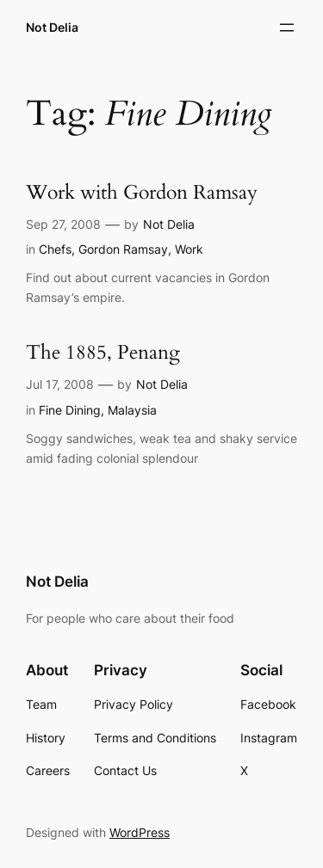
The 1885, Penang (103, 353)
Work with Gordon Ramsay (142, 193)
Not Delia (52, 27)
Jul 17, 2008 (60, 384)
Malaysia (132, 410)
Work (189, 249)
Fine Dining (70, 410)
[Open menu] (287, 28)
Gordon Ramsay (123, 249)
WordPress (140, 832)
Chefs (55, 249)
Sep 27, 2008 (63, 224)
